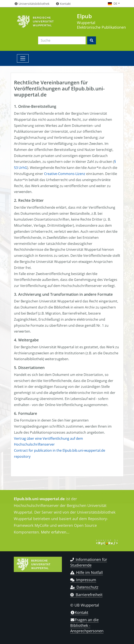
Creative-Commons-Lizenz (65, 174)
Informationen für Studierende (89, 562)
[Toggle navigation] (23, 58)
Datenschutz (84, 587)
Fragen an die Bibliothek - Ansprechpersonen (87, 625)
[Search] (62, 40)
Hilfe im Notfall (87, 572)
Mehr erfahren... (55, 532)
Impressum (83, 580)
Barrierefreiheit (86, 595)
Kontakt (79, 612)
